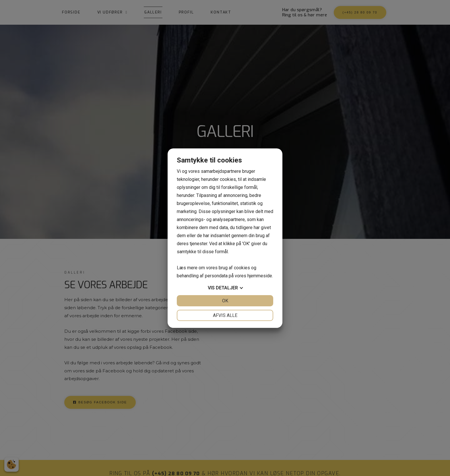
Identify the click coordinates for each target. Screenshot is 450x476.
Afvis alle (225, 315)
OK (225, 301)
